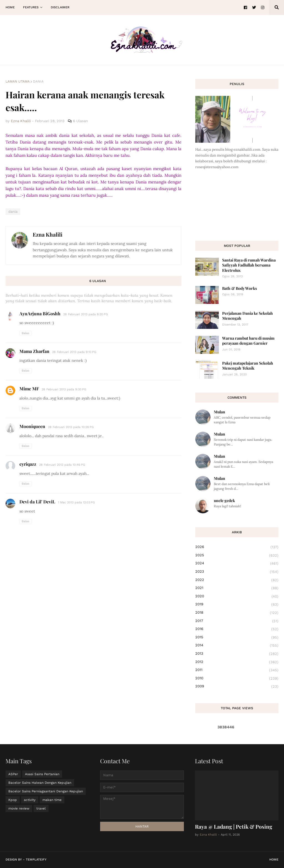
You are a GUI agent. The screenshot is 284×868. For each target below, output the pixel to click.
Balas (26, 333)
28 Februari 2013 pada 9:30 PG (64, 389)
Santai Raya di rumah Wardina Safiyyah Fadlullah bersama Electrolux (249, 265)
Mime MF (29, 389)
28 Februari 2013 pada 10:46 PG (62, 465)
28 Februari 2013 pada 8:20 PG (86, 314)
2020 (237, 596)
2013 (237, 654)
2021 (237, 588)
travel (41, 808)
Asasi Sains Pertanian (42, 774)
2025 (237, 555)
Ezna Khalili (48, 234)
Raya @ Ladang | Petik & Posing (234, 826)
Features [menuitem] (31, 7)
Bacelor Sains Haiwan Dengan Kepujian (40, 783)
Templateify (36, 860)
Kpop (13, 800)
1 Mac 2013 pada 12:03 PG (76, 502)
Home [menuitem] (10, 7)
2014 (237, 646)
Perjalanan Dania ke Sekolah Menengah (248, 316)
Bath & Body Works (239, 288)
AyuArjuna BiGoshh (40, 313)
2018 (237, 613)
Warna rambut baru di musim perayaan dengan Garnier (248, 341)
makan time (52, 800)
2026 (237, 547)
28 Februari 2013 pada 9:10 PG (74, 352)
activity (30, 800)
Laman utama (18, 81)
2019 (237, 605)
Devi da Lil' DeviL (37, 502)
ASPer (13, 774)
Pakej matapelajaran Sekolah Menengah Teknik (248, 366)
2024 (237, 564)
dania (38, 81)
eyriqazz (28, 464)
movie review (19, 808)
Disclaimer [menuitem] (60, 7)
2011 (237, 670)
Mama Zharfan (34, 351)
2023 (237, 572)
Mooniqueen (32, 426)
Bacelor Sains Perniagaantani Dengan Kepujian (46, 791)
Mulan (220, 412)
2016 (237, 629)
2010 (237, 678)
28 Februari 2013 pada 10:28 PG (71, 427)
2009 (237, 686)
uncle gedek (224, 500)
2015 (237, 637)
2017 (237, 621)
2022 (237, 580)
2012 (237, 662)
